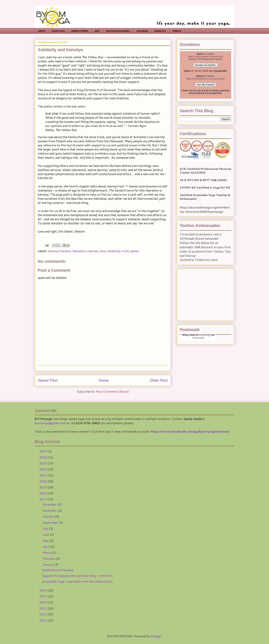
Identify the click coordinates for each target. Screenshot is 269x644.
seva (103, 251)
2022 (43, 469)
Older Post (159, 380)
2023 (43, 463)
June (46, 534)
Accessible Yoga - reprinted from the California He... (78, 581)
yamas (135, 251)
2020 (43, 481)
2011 (43, 620)
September (51, 522)
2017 (43, 499)
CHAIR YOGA (58, 31)
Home (104, 380)
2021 (43, 475)
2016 (43, 590)
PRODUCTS (160, 31)
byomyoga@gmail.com (50, 423)
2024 (43, 457)
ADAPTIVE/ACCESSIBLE (118, 31)
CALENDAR (142, 31)
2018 (43, 493)
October (49, 516)
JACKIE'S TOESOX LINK (199, 260)
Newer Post (48, 380)
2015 (43, 596)
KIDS (97, 31)
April (47, 546)
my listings (205, 335)
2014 (43, 602)
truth (125, 251)
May (46, 541)
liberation (79, 251)
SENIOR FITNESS (80, 31)
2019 (43, 487)
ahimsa (53, 251)
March (48, 552)
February (49, 558)
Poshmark (198, 338)
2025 (43, 451)
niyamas (93, 251)
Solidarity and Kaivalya (58, 570)
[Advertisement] (203, 294)
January (48, 564)
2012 (43, 614)
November (50, 510)
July (46, 528)
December (50, 504)
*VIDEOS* (177, 31)
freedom (65, 251)
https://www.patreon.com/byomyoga (205, 79)
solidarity (114, 251)
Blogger (156, 636)
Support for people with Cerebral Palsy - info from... (78, 576)
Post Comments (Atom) (112, 391)
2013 (43, 608)
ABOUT (42, 31)
